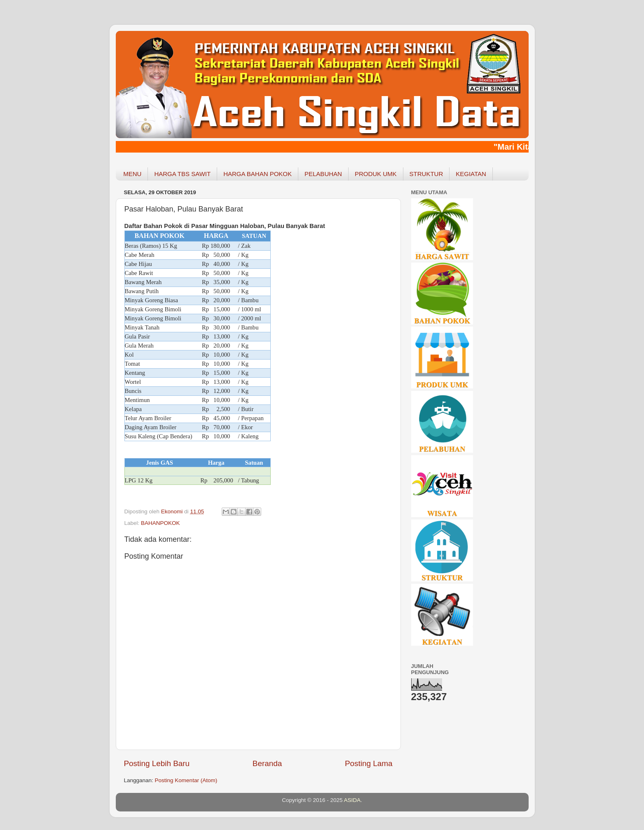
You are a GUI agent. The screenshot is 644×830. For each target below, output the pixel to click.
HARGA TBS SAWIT (182, 174)
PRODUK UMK (376, 174)
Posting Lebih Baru (157, 763)
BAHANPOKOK (160, 523)
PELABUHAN (323, 174)
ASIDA (352, 800)
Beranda (267, 763)
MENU (132, 174)
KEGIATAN (471, 174)
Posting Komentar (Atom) (186, 780)
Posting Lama (369, 763)
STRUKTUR (426, 174)
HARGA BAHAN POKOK (258, 174)
